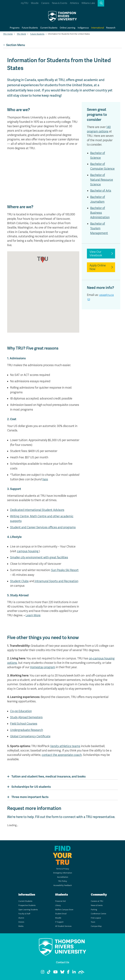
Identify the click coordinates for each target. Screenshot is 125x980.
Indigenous (83, 28)
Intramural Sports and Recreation (56, 581)
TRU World (21, 34)
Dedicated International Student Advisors (37, 510)
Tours (93, 922)
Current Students (49, 28)
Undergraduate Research (27, 730)
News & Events (60, 3)
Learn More (33, 615)
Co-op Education (21, 711)
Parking (94, 910)
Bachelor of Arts (101, 191)
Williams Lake (88, 3)
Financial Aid (60, 901)
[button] (101, 3)
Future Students (30, 28)
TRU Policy (62, 881)
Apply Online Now (98, 267)
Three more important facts (30, 797)
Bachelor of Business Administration (100, 213)
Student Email (61, 914)
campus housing (28, 551)
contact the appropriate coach (62, 755)
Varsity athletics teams (65, 746)
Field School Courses (24, 724)
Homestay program (43, 667)
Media (21, 926)
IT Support (59, 922)
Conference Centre (98, 914)
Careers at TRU (97, 901)
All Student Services (63, 926)
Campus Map (96, 926)
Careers (45, 3)
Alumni (21, 918)
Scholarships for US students (31, 787)
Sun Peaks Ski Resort (65, 570)
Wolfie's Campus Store (64, 910)
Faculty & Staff (24, 914)
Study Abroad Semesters (26, 717)
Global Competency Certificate (30, 736)
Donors (21, 922)
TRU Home (8, 34)
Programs (15, 28)
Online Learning (68, 28)
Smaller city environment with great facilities (39, 557)
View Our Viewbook (96, 254)
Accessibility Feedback (63, 885)
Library (58, 905)
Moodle (35, 3)
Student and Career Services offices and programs (43, 527)
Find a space (96, 918)
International (97, 28)
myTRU (25, 3)
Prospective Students (27, 905)
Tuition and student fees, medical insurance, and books (49, 777)
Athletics (74, 3)
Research (111, 28)
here (45, 479)
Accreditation (63, 877)
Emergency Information (63, 873)
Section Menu (14, 45)
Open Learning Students (28, 910)
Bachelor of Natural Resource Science (102, 180)
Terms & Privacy (63, 869)
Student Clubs (19, 581)
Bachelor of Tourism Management (99, 228)
